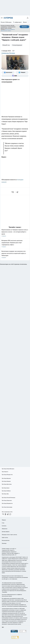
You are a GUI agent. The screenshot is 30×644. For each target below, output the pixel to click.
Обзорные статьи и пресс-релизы (9, 535)
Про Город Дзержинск (7, 500)
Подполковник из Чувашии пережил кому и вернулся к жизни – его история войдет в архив (15, 233)
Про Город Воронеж (6, 478)
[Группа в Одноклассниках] (5, 514)
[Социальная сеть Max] (15, 76)
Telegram (4, 520)
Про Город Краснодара (7, 507)
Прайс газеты (5, 537)
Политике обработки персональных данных (8, 30)
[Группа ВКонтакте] (8, 72)
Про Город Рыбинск (6, 491)
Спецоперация (17, 45)
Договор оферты (6, 532)
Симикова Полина (8, 53)
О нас (3, 523)
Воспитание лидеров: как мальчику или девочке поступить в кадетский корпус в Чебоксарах (15, 254)
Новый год (6, 45)
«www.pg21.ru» (13, 549)
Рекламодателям (6, 540)
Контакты (4, 526)
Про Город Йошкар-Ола (7, 475)
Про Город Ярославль (7, 484)
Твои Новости (5, 472)
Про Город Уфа (5, 494)
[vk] (13, 192)
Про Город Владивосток (7, 503)
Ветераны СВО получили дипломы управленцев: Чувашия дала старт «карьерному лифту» (15, 244)
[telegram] (18, 192)
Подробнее (5, 592)
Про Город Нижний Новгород (8, 498)
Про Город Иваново (6, 481)
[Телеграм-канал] (22, 72)
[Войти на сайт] (28, 18)
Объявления (5, 529)
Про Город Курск (6, 488)
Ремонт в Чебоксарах (6, 22)
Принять (24, 27)
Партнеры (4, 543)
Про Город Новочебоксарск (8, 469)
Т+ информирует (17, 22)
